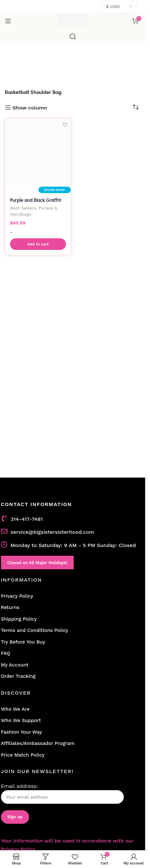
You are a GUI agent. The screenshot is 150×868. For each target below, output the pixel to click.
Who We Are (15, 709)
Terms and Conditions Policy (35, 630)
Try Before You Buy (23, 642)
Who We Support (21, 720)
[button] (38, 244)
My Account (15, 665)
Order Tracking (18, 676)
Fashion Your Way (21, 732)
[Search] (73, 36)
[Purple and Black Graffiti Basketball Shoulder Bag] (38, 152)
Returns (10, 607)
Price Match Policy (23, 755)
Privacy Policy (17, 596)
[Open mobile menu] (8, 21)
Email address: (62, 794)
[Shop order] (135, 107)
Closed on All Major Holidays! (37, 563)
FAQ (6, 653)
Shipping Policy (19, 619)
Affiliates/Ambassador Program (38, 743)
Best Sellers (23, 208)
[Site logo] (73, 21)
